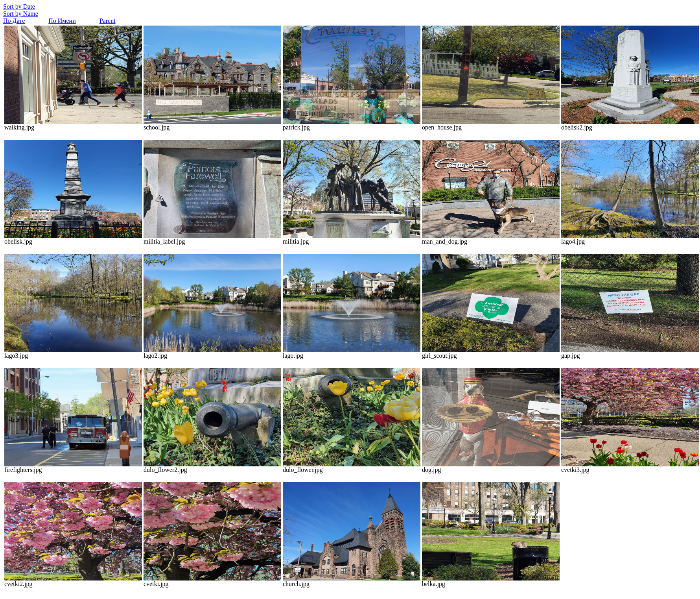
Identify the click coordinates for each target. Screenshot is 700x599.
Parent (108, 21)
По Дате (14, 21)
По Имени (62, 21)
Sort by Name (21, 14)
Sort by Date (19, 6)
